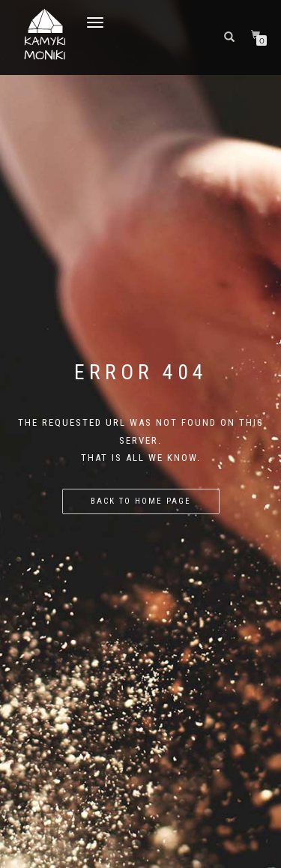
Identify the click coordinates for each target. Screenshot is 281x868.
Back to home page (141, 501)
